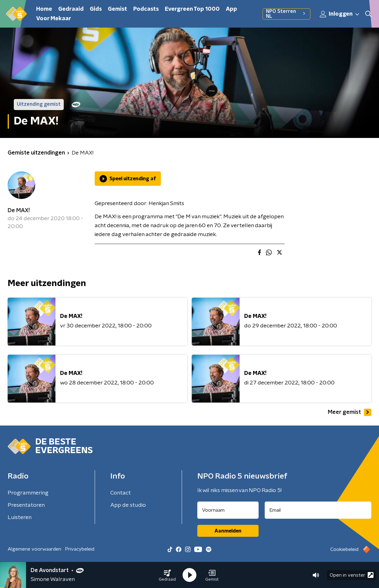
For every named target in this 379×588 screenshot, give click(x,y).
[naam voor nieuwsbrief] (228, 510)
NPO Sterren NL (286, 14)
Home (44, 9)
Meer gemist (350, 412)
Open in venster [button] (352, 575)
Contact (121, 493)
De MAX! (19, 211)
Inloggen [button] (340, 14)
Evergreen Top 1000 (192, 9)
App (231, 9)
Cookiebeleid (344, 549)
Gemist (117, 9)
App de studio (128, 505)
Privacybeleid (80, 549)
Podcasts (146, 9)
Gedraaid (71, 9)
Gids (96, 9)
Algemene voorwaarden (34, 549)
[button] (167, 575)
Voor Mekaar (54, 19)
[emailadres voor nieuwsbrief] (318, 510)
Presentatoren (26, 505)
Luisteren (20, 517)
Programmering (28, 493)
